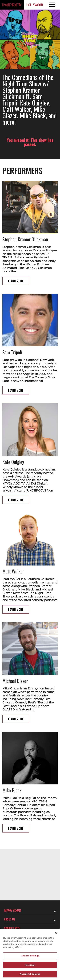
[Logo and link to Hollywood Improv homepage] (12, 5)
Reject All (30, 965)
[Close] (56, 933)
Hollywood (35, 5)
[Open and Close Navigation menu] (54, 5)
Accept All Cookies (30, 974)
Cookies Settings (30, 956)
